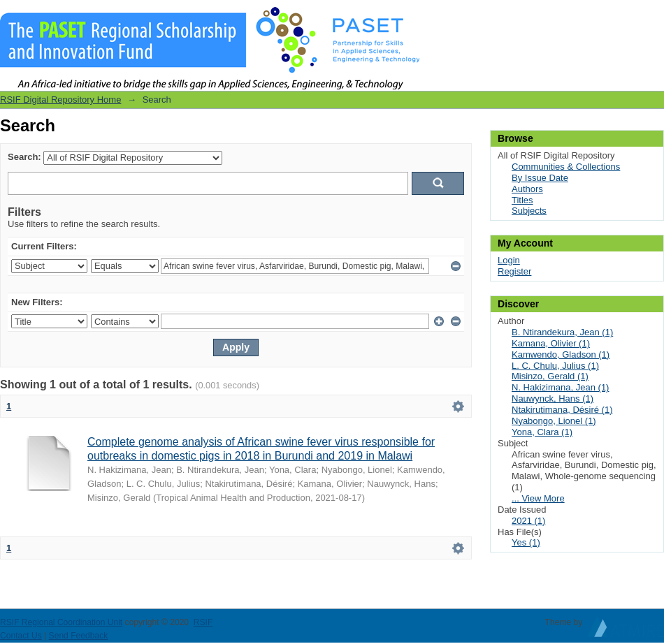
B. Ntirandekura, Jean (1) (562, 332)
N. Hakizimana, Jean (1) (560, 387)
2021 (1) (528, 521)
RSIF (203, 622)
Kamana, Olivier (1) (551, 343)
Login (653, 17)
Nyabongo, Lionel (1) (554, 421)
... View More (538, 498)
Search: (24, 157)
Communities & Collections (566, 167)
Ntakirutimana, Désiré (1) (562, 410)
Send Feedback (79, 636)
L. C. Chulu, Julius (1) (555, 366)
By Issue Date (540, 178)
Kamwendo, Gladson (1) (561, 354)
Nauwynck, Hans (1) (553, 398)
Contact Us (21, 636)
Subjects (529, 211)
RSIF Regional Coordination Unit (61, 622)
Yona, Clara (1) (542, 432)
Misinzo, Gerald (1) (550, 376)
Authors (527, 189)
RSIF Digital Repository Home (60, 100)
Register (514, 271)
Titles (522, 200)
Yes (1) (526, 542)
